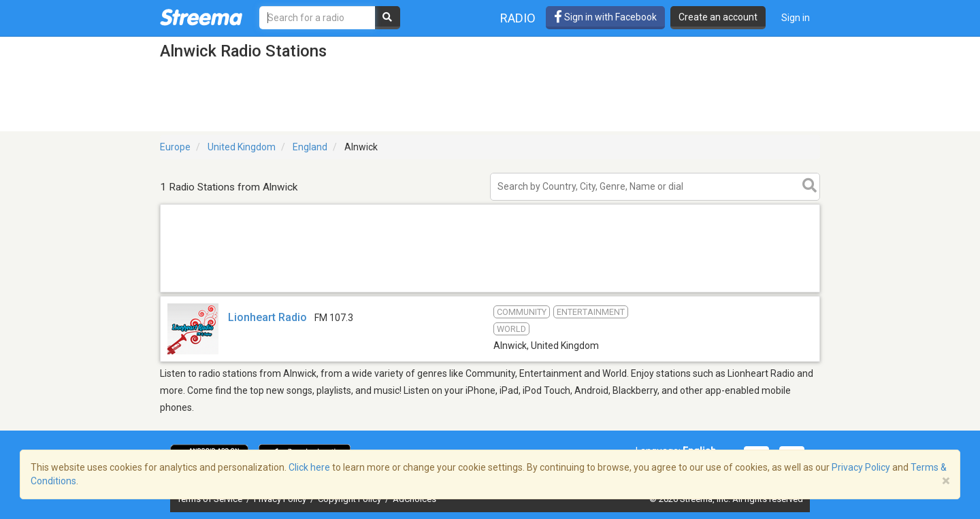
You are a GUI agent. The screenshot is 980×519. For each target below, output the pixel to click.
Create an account (718, 17)
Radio (518, 18)
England (310, 147)
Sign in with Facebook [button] (605, 17)
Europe (175, 147)
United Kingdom (242, 147)
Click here (309, 467)
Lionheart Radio (267, 317)
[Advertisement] (490, 291)
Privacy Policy (861, 467)
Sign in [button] (796, 18)
